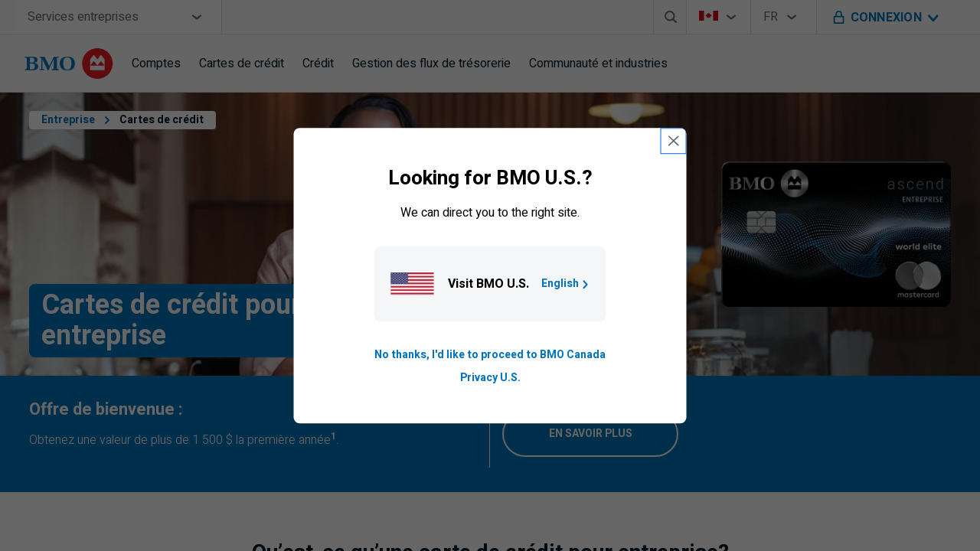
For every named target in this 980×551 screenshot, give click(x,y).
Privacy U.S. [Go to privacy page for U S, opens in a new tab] (490, 378)
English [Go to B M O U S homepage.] (566, 284)
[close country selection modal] (674, 141)
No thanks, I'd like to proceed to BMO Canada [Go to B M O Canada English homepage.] (490, 355)
